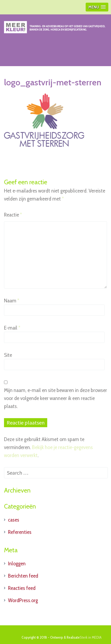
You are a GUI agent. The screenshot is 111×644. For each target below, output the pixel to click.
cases (14, 520)
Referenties (20, 532)
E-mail (12, 328)
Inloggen (17, 563)
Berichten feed (23, 576)
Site (8, 355)
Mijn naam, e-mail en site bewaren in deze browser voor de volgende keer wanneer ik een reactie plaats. (55, 398)
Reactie (13, 215)
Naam (12, 301)
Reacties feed (22, 588)
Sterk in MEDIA (91, 637)
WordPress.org (23, 600)
